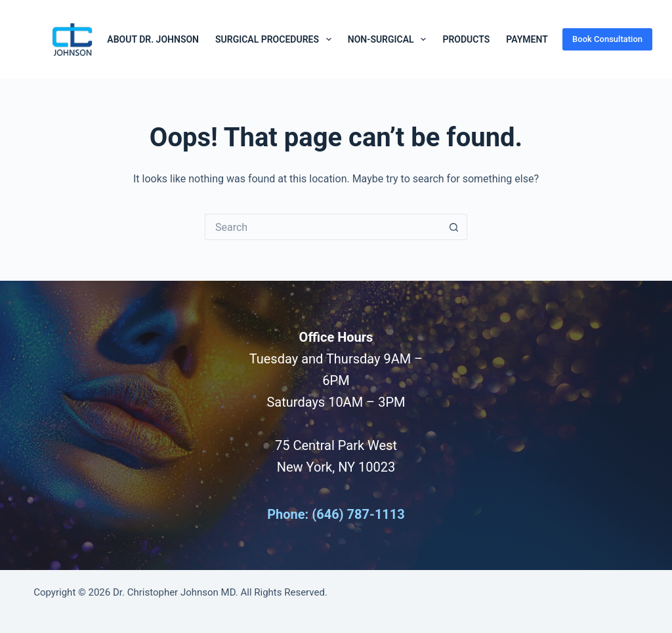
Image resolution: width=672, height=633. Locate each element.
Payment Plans (542, 39)
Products (466, 39)
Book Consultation (607, 39)
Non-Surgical (390, 39)
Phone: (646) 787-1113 (336, 514)
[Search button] (454, 227)
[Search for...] (323, 227)
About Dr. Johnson (153, 39)
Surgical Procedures (276, 39)
